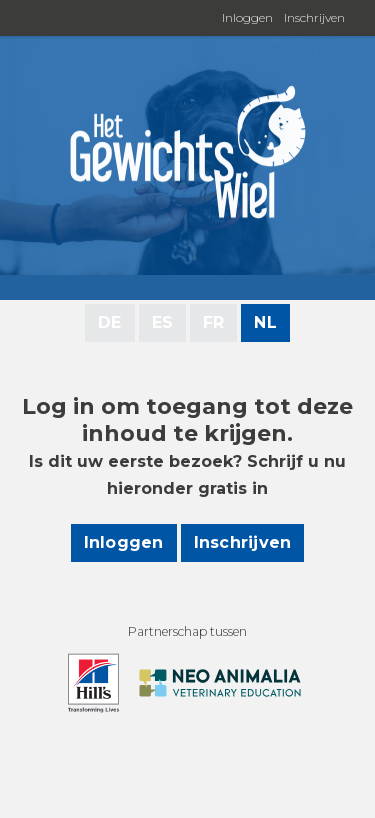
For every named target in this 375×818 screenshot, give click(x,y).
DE (109, 322)
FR (213, 322)
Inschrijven (314, 17)
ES (162, 322)
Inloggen (247, 17)
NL (265, 322)
